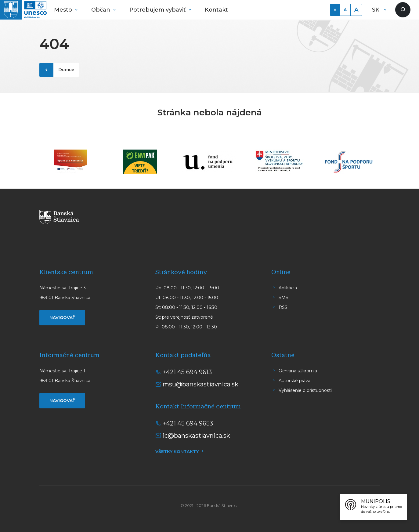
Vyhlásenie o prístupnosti (305, 390)
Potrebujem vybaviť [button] (158, 10)
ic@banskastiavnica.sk (196, 436)
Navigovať (62, 317)
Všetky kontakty (177, 451)
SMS (284, 298)
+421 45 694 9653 (188, 423)
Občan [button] (101, 10)
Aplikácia (288, 288)
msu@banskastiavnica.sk (200, 384)
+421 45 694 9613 (187, 372)
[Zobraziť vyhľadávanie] (403, 10)
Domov (66, 70)
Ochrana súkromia (298, 371)
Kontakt (216, 10)
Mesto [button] (64, 10)
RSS (283, 307)
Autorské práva (294, 381)
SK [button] (376, 10)
